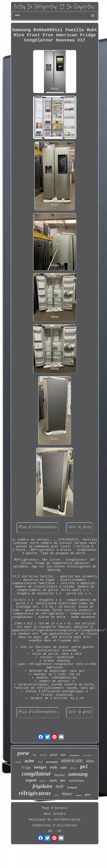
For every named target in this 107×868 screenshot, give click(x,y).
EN (50, 831)
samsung (78, 774)
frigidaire (42, 786)
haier (63, 755)
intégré (40, 767)
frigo (26, 768)
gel (84, 767)
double (18, 762)
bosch (43, 781)
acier (29, 761)
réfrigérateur (35, 793)
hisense (60, 775)
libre (90, 761)
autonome (52, 762)
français (72, 787)
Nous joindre (55, 814)
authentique (76, 780)
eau (34, 755)
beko (57, 795)
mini (64, 767)
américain (72, 760)
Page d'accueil (55, 808)
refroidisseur (74, 755)
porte (23, 753)
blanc (67, 794)
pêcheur (73, 768)
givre (88, 795)
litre (63, 781)
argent (31, 780)
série (43, 755)
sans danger (87, 755)
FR (59, 831)
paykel (53, 755)
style (53, 767)
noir (60, 786)
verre (53, 780)
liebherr (79, 795)
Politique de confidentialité (55, 820)
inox (40, 762)
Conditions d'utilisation (55, 825)
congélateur (36, 774)
